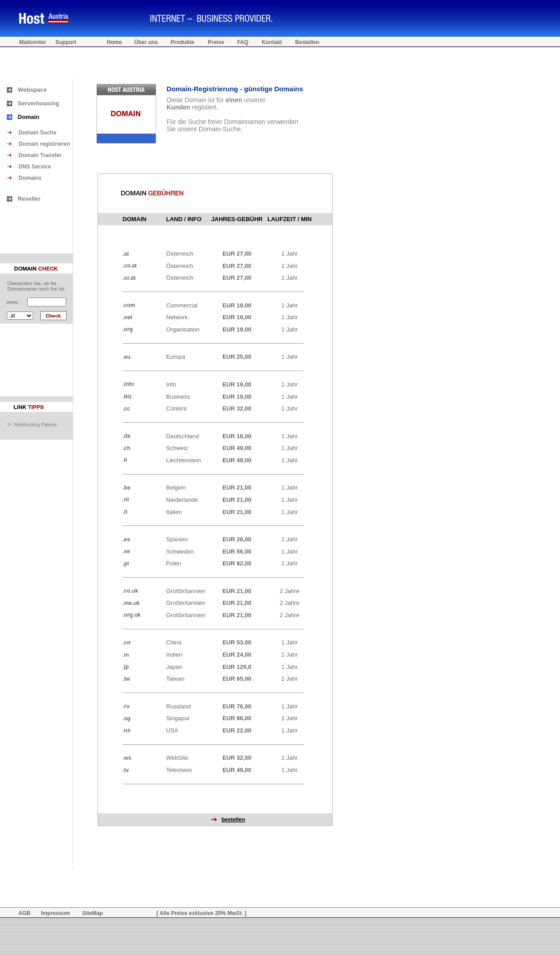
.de (126, 436)
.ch (126, 448)
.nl (126, 500)
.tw (126, 679)
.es (126, 539)
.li (125, 460)
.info (128, 384)
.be (126, 488)
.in (126, 655)
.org (128, 329)
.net (127, 317)
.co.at (130, 266)
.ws (127, 758)
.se (126, 551)
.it (125, 512)
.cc (126, 409)
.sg (126, 718)
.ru (126, 706)
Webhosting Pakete (35, 425)
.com (129, 305)
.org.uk (132, 615)
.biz (127, 396)
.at (126, 254)
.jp (126, 667)
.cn (126, 643)
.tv (126, 770)
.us (126, 730)
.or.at (129, 278)
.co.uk (130, 591)
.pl (126, 564)
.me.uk (131, 603)
